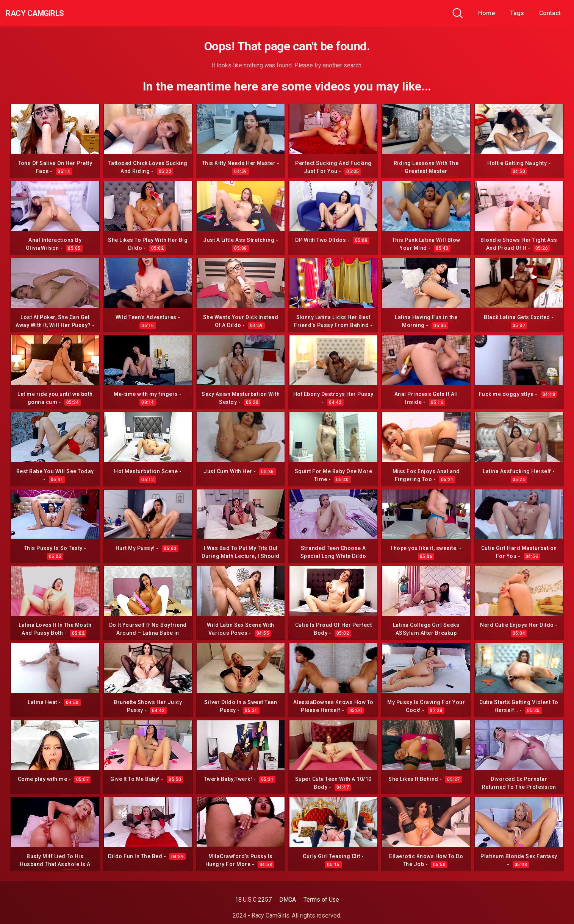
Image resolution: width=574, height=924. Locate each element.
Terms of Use (321, 900)
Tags (517, 13)
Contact (550, 13)
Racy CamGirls (47, 13)
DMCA (288, 900)
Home (486, 13)
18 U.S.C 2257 (253, 900)
